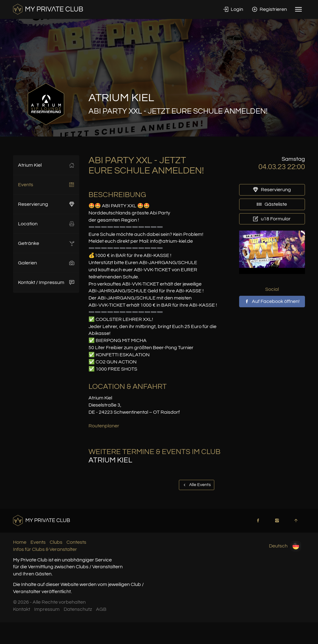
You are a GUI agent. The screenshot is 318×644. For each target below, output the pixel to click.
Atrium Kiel (46, 165)
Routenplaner (104, 426)
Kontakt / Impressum (46, 282)
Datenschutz (78, 609)
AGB (101, 609)
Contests (76, 542)
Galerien (46, 263)
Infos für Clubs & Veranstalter (45, 549)
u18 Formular (272, 219)
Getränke (46, 243)
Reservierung (46, 204)
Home (20, 542)
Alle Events (197, 485)
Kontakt (22, 609)
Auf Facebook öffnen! (272, 301)
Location (46, 224)
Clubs (56, 542)
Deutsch (285, 546)
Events (46, 185)
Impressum (47, 609)
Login (233, 9)
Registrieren (270, 9)
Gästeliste (272, 204)
